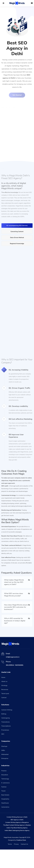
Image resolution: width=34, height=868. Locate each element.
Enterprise (5, 777)
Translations (6, 740)
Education (5, 793)
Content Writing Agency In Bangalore (17, 841)
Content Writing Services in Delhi (17, 836)
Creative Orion (21, 859)
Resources (5, 708)
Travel (3, 809)
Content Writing (7, 728)
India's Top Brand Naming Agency (17, 846)
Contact (4, 716)
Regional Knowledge (17, 256)
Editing (4, 732)
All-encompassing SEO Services (17, 238)
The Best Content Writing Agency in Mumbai (17, 844)
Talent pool (5, 712)
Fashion (4, 805)
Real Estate (5, 813)
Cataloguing (6, 736)
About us (4, 700)
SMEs (3, 769)
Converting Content (17, 244)
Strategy (4, 704)
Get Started (17, 96)
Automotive (5, 826)
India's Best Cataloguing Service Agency (17, 849)
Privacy (16, 863)
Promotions (5, 749)
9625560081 (19, 684)
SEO (3, 753)
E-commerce (5, 801)
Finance (4, 789)
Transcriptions (6, 744)
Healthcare (5, 821)
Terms (10, 863)
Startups (4, 765)
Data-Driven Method (17, 250)
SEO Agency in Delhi (17, 838)
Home (3, 696)
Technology (5, 797)
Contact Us (24, 863)
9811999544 (10, 684)
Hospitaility (5, 817)
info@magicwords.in (13, 675)
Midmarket (5, 773)
